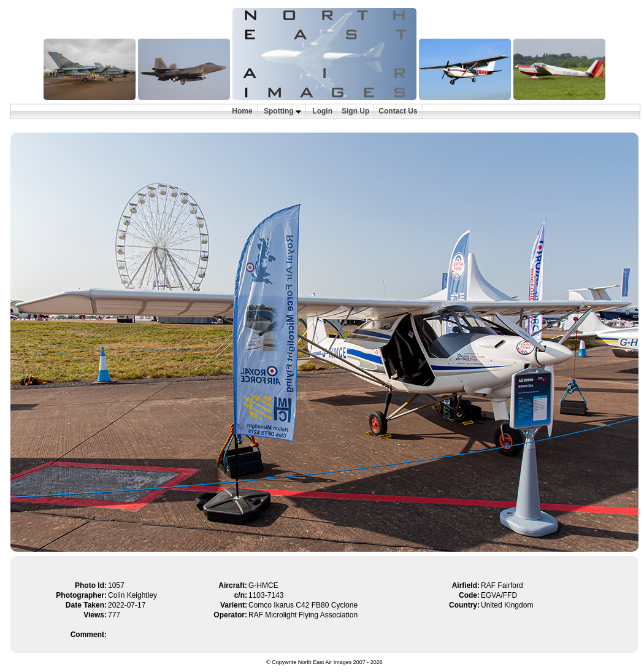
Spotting (282, 111)
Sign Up (355, 111)
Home (242, 111)
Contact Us (398, 111)
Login (322, 111)
